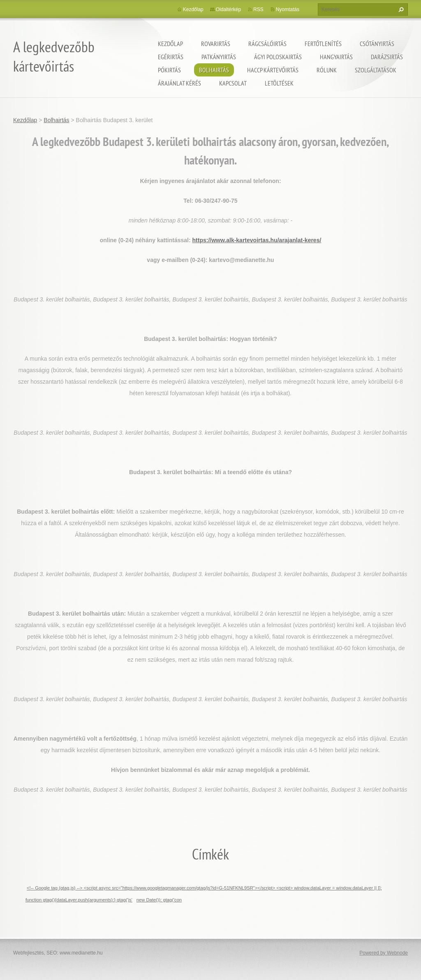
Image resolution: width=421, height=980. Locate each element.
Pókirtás (169, 70)
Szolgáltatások (376, 70)
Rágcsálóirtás (267, 44)
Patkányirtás (219, 57)
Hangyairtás (336, 57)
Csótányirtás (377, 44)
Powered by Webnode (384, 953)
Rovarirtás (216, 44)
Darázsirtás (387, 57)
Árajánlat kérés (179, 83)
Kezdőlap (170, 44)
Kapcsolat (233, 83)
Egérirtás (171, 57)
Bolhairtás (214, 70)
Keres (400, 9)
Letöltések (279, 83)
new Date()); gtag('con (159, 900)
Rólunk (327, 70)
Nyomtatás (288, 9)
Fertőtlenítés (323, 44)
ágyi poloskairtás (278, 57)
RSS (258, 9)
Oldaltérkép (228, 9)
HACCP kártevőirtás (273, 70)
